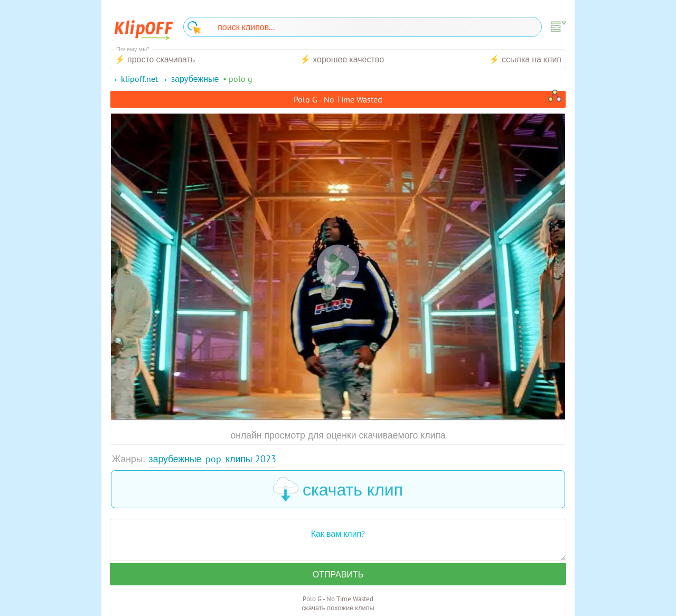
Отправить (338, 574)
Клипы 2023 (251, 459)
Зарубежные (175, 459)
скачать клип (338, 489)
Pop (213, 459)
